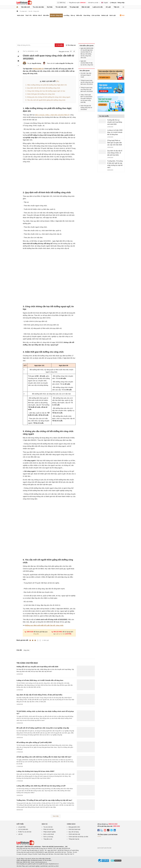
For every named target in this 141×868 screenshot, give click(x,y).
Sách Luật (112, 15)
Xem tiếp (56, 816)
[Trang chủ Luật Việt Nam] (24, 3)
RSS (122, 15)
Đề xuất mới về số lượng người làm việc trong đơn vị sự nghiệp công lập (43, 728)
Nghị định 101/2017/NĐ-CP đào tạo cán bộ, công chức (87, 63)
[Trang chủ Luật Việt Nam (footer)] (25, 845)
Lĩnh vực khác (96, 15)
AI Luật (108, 7)
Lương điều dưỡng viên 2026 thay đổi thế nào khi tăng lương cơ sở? (41, 786)
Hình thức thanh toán (75, 829)
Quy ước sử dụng (74, 832)
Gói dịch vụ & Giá (93, 3)
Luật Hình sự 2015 (53, 866)
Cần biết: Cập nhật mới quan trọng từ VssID (86, 75)
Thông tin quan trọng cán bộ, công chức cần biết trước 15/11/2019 (87, 82)
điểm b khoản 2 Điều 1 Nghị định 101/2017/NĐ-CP (52, 115)
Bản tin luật (86, 7)
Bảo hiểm (46, 15)
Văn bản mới (25, 7)
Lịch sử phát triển (23, 829)
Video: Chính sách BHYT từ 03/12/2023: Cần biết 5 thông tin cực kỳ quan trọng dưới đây (87, 98)
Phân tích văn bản (49, 829)
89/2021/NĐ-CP (38, 69)
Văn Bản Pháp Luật (22, 866)
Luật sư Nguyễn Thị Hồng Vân (64, 63)
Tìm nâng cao (71, 45)
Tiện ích (116, 7)
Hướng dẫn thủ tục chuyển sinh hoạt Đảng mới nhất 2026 (37, 667)
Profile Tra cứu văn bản (25, 832)
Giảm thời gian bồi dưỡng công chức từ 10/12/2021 (86, 108)
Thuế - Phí (28, 15)
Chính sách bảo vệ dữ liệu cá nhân (78, 837)
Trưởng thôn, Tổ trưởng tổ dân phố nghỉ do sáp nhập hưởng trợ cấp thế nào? (44, 800)
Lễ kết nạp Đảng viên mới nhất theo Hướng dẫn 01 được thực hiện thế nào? (44, 757)
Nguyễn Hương (37, 63)
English (105, 3)
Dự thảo (50, 7)
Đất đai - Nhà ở (37, 15)
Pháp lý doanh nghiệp (50, 832)
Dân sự (73, 15)
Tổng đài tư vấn (48, 839)
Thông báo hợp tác (74, 839)
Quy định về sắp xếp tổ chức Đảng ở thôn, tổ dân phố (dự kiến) (39, 695)
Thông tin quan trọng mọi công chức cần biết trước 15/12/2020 (87, 89)
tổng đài (36, 634)
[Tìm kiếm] (59, 45)
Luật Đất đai (44, 866)
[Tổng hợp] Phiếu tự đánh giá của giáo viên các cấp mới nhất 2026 (115, 143)
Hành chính (21, 15)
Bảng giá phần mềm (74, 827)
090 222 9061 (57, 632)
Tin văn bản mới (61, 7)
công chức (26, 650)
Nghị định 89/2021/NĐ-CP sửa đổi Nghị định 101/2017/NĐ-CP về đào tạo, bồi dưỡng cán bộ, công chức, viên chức (87, 53)
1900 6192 (29, 632)
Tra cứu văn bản (38, 7)
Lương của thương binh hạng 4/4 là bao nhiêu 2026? (35, 771)
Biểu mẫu (79, 15)
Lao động (66, 15)
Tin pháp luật (74, 7)
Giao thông (87, 15)
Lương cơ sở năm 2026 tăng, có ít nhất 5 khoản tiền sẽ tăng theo (40, 680)
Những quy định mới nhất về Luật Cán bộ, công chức (44, 625)
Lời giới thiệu (22, 827)
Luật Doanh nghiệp (34, 866)
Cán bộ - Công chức (56, 15)
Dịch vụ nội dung (48, 837)
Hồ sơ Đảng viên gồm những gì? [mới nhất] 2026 (34, 742)
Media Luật (105, 15)
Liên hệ (20, 834)
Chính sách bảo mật (74, 834)
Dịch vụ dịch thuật (49, 834)
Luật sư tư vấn (98, 7)
